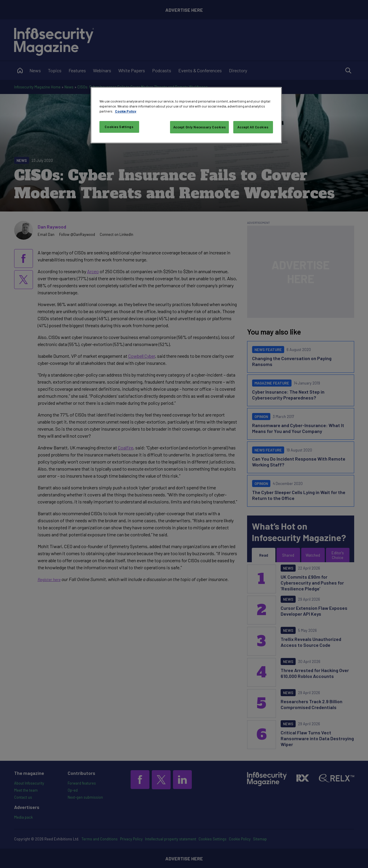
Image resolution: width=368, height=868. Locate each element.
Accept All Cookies (253, 127)
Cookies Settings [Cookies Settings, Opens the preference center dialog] (119, 127)
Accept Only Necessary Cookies (200, 127)
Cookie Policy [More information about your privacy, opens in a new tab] (126, 111)
